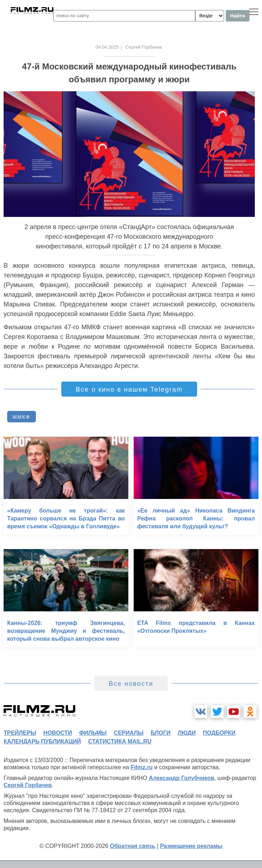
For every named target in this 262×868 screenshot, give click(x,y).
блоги (160, 733)
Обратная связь (133, 846)
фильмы (93, 733)
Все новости (131, 684)
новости (58, 733)
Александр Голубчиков (182, 778)
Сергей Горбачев (28, 785)
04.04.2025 (107, 47)
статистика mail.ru (120, 741)
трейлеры (20, 733)
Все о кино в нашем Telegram (129, 389)
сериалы (128, 733)
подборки (219, 733)
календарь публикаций (42, 741)
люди (187, 733)
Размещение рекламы (191, 846)
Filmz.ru (142, 767)
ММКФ (22, 417)
